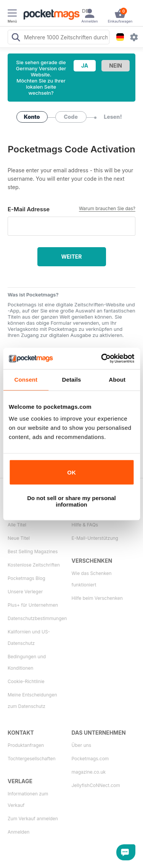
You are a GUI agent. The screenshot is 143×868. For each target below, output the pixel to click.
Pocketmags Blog (27, 578)
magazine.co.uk (89, 772)
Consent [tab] (26, 380)
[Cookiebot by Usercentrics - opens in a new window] (102, 358)
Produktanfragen (26, 745)
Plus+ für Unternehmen (33, 605)
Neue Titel (19, 538)
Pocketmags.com (90, 759)
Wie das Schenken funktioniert (92, 579)
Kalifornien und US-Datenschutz (29, 637)
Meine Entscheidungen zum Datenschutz (32, 700)
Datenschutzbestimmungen (36, 618)
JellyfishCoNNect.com (96, 785)
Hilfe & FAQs (85, 525)
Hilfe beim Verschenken (97, 598)
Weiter (71, 257)
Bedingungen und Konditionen (27, 662)
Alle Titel (17, 525)
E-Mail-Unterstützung (95, 538)
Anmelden (18, 832)
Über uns (82, 745)
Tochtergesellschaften (32, 759)
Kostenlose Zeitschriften (34, 565)
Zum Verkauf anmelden (33, 819)
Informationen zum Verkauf (28, 799)
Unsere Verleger (25, 592)
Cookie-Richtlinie (26, 681)
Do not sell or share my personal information (71, 501)
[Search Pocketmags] (16, 38)
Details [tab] (72, 380)
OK (71, 472)
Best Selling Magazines (33, 551)
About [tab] (117, 380)
